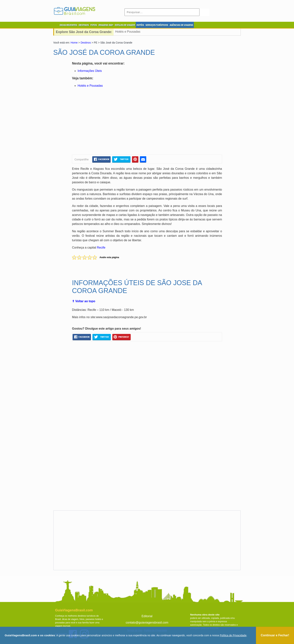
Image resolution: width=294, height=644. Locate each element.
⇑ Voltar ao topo (84, 301)
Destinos (86, 43)
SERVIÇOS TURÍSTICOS (157, 25)
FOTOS (94, 25)
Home (74, 43)
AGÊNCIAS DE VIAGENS (181, 25)
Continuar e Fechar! (275, 635)
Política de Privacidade (233, 635)
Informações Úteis (90, 71)
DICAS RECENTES (68, 25)
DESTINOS (84, 25)
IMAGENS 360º (106, 25)
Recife (101, 248)
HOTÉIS (140, 25)
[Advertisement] (108, 122)
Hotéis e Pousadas (128, 32)
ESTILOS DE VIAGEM (125, 25)
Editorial (147, 616)
